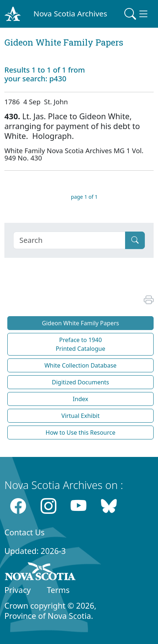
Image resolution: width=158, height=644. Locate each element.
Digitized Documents (80, 382)
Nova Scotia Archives (70, 13)
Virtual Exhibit (80, 416)
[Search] (69, 240)
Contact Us (25, 532)
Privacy (18, 590)
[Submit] (135, 240)
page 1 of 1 (84, 197)
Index (80, 399)
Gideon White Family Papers (81, 323)
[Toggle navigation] (137, 14)
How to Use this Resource (81, 432)
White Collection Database (80, 365)
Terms (58, 590)
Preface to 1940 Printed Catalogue (80, 344)
